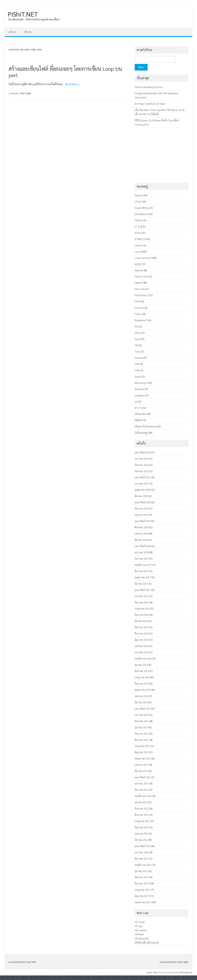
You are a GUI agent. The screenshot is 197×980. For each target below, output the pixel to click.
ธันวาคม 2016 (142, 602)
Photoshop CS (142, 295)
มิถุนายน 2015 (142, 640)
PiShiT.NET (23, 14)
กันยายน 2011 (142, 877)
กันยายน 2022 (142, 465)
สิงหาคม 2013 (142, 740)
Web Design (141, 383)
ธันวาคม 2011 (142, 859)
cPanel (138, 201)
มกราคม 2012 (142, 852)
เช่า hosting (141, 930)
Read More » (72, 84)
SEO (137, 326)
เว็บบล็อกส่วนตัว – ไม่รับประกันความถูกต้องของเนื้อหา (34, 19)
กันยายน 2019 (142, 508)
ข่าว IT (138, 408)
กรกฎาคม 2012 (142, 821)
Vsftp (137, 370)
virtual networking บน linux (149, 87)
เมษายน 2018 (142, 534)
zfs (136, 402)
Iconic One (152, 972)
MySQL (138, 264)
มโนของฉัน (140, 414)
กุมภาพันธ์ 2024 (143, 452)
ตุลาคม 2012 (141, 802)
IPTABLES (140, 239)
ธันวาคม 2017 (142, 559)
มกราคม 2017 (142, 596)
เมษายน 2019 (142, 515)
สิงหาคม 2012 (142, 815)
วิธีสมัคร (139, 420)
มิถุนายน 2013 (142, 752)
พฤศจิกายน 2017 (143, 565)
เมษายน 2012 (142, 834)
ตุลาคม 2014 (141, 665)
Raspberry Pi (141, 320)
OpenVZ (139, 283)
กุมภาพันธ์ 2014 (143, 709)
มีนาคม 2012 (141, 840)
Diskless (139, 220)
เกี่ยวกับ (28, 32)
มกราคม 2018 (142, 552)
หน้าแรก (13, 32)
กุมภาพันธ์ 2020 (143, 502)
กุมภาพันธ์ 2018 (143, 546)
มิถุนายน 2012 (142, 827)
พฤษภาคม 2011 (143, 902)
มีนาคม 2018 (141, 540)
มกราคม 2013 (142, 783)
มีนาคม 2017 (141, 584)
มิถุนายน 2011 (142, 896)
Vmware (139, 358)
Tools (137, 351)
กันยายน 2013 (142, 734)
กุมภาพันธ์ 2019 (143, 521)
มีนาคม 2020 (141, 496)
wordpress (140, 395)
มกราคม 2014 (142, 715)
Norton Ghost (142, 276)
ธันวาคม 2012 (142, 790)
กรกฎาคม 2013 (142, 746)
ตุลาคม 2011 (141, 871)
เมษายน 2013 (142, 765)
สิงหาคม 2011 (142, 883)
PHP (137, 301)
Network (139, 270)
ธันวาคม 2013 (142, 721)
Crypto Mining (142, 208)
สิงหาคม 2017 (142, 571)
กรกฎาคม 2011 (142, 890)
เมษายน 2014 (142, 696)
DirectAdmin (141, 214)
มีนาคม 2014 (141, 702)
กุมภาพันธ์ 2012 (143, 846)
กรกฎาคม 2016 (142, 608)
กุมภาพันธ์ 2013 (143, 777)
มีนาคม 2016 (141, 621)
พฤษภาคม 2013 (143, 758)
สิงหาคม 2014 (142, 671)
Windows (139, 389)
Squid (138, 339)
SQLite (138, 333)
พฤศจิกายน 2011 (143, 865)
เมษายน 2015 (142, 646)
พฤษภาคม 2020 (143, 490)
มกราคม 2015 (142, 652)
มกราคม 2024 (142, 459)
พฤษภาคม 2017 (143, 577)
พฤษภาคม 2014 (143, 690)
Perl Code (26, 93)
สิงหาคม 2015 (142, 633)
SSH (137, 345)
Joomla (139, 245)
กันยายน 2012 (142, 808)
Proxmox (139, 308)
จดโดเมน (139, 934)
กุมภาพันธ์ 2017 (143, 590)
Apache (139, 195)
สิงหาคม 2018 (142, 527)
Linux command (143, 258)
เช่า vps (138, 926)
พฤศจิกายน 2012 (143, 796)
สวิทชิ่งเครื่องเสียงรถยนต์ (147, 943)
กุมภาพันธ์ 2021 (143, 477)
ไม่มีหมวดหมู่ (141, 433)
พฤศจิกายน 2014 (143, 658)
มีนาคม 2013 (141, 771)
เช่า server (140, 922)
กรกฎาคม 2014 (142, 677)
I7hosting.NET (142, 938)
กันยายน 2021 (142, 471)
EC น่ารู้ (138, 227)
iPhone (138, 233)
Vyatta (138, 377)
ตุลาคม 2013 (141, 727)
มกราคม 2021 (142, 483)
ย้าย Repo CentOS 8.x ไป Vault (150, 104)
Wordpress (186, 972)
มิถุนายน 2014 (142, 684)
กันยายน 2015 (142, 627)
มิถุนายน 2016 (142, 615)
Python (138, 314)
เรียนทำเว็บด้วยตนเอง (145, 426)
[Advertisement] (162, 155)
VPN (137, 364)
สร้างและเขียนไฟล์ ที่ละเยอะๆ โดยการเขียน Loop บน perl (65, 72)
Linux (138, 252)
